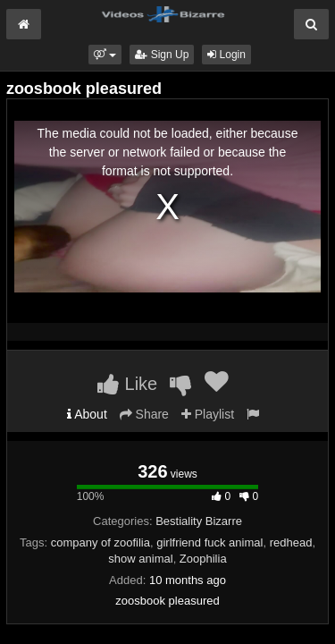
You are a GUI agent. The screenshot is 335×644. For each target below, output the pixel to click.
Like (127, 384)
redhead (291, 542)
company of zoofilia (100, 542)
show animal (140, 559)
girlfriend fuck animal (209, 542)
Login (226, 55)
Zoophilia (203, 559)
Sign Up (162, 55)
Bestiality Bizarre (199, 521)
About (87, 414)
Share (144, 414)
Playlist (208, 414)
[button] (105, 55)
